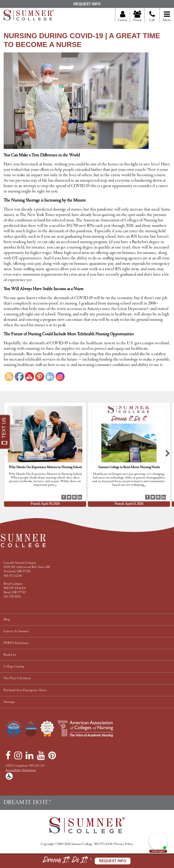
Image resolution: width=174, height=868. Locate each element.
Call (152, 18)
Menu (167, 16)
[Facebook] (8, 755)
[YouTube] (41, 755)
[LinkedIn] (29, 755)
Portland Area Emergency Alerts (25, 690)
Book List (10, 655)
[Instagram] (18, 755)
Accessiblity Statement (21, 770)
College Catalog (14, 667)
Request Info (87, 4)
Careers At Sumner (16, 631)
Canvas (123, 16)
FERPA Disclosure (16, 643)
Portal (137, 16)
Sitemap (9, 702)
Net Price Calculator (17, 678)
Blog (7, 620)
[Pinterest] (52, 755)
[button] (6, 455)
